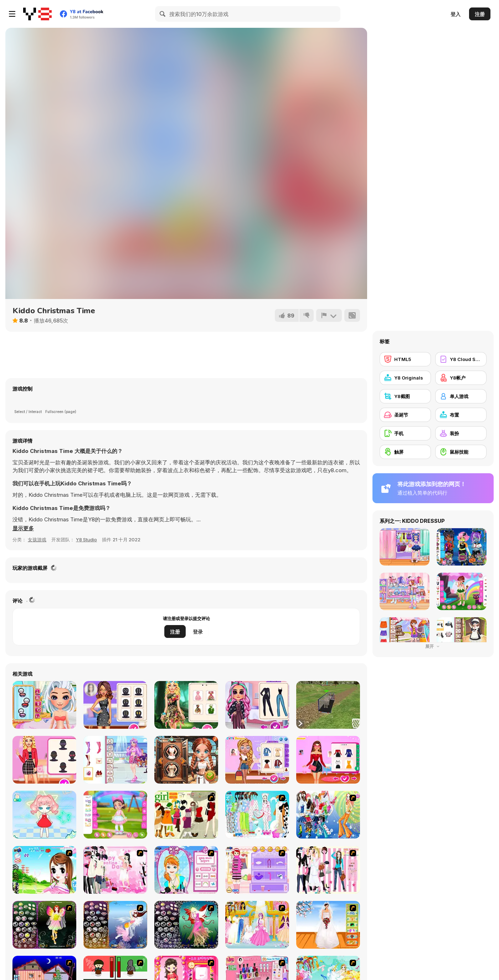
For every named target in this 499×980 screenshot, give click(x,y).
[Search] (163, 14)
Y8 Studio (86, 540)
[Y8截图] (405, 396)
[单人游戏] (461, 396)
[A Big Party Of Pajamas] (257, 815)
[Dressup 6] (257, 925)
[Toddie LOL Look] (115, 815)
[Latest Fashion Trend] (328, 815)
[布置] (461, 415)
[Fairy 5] (44, 925)
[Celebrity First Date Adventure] (328, 760)
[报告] (329, 315)
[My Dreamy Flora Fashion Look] (186, 705)
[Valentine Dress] (115, 870)
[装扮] (461, 433)
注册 (480, 14)
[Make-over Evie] (186, 870)
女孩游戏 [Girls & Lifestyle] (37, 540)
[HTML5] (405, 359)
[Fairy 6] (186, 925)
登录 (198, 632)
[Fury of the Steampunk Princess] (186, 760)
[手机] (405, 433)
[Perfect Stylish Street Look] (257, 705)
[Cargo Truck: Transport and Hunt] (328, 705)
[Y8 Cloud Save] (461, 359)
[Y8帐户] (461, 378)
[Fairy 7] (115, 925)
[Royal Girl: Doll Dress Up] (44, 815)
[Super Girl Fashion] (186, 815)
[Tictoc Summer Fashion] (44, 705)
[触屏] (405, 452)
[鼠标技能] (461, 452)
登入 (456, 14)
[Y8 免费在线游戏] (37, 14)
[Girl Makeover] (257, 870)
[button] (23, 528)
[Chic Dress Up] (328, 870)
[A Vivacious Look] (44, 870)
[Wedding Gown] (328, 925)
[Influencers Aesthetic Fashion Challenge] (44, 760)
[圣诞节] (405, 415)
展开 (433, 646)
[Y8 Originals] (405, 378)
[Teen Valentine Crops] (115, 760)
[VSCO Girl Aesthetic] (257, 760)
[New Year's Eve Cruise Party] (115, 705)
